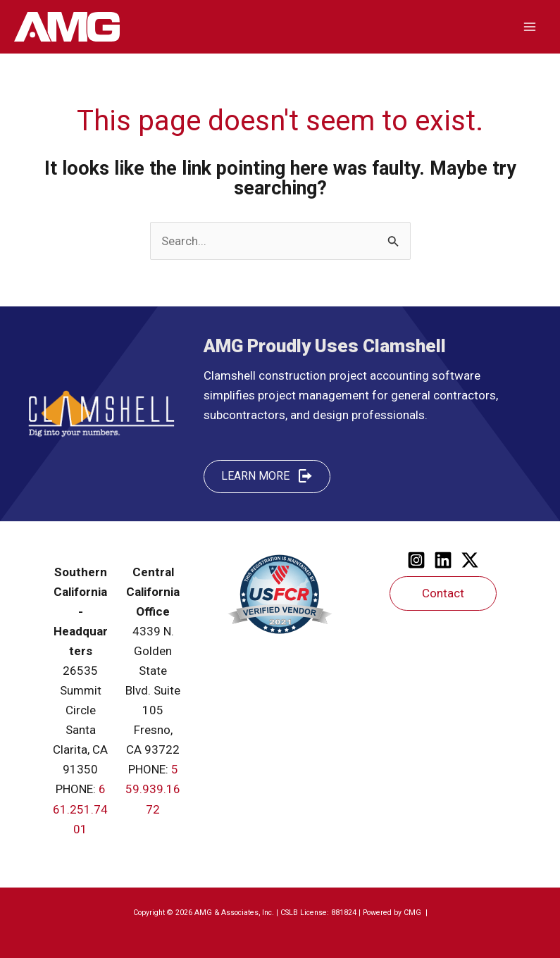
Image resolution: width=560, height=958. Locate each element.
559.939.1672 (153, 789)
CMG (413, 913)
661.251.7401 (80, 809)
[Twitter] (470, 560)
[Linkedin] (443, 560)
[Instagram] (416, 560)
